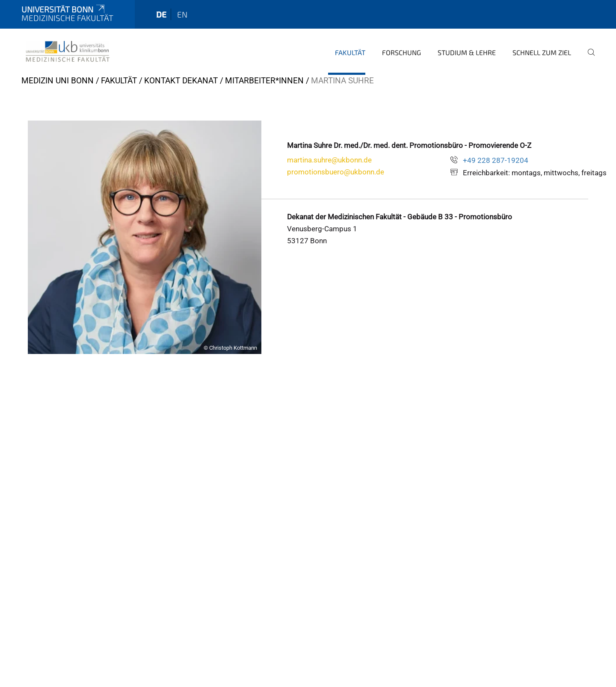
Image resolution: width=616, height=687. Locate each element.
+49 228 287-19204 (496, 160)
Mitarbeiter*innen (264, 81)
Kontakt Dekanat (181, 81)
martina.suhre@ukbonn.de (329, 160)
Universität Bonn (64, 9)
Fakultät (350, 52)
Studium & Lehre (467, 52)
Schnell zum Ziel (542, 52)
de (161, 14)
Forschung (401, 52)
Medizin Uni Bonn (58, 81)
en (182, 14)
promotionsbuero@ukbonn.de (336, 172)
